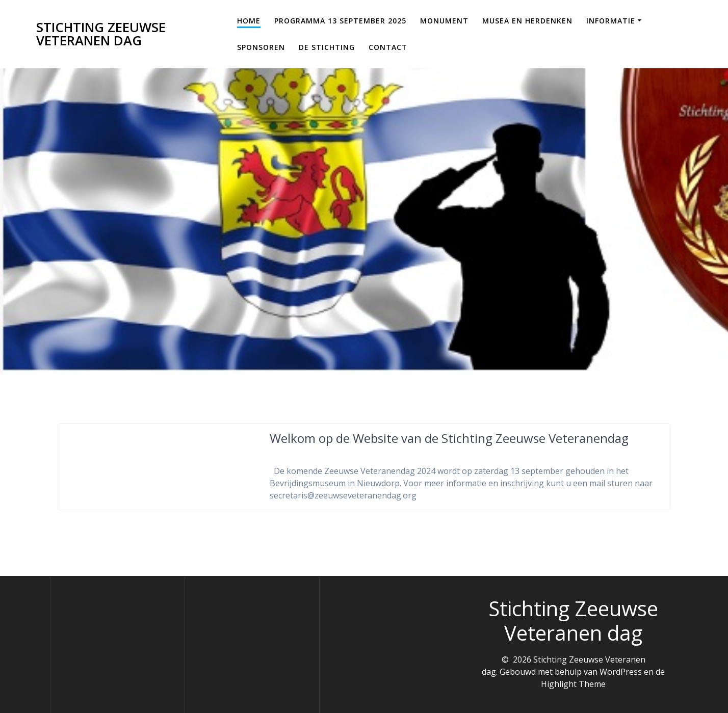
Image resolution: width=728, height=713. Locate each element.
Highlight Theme (573, 684)
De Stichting (327, 47)
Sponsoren (261, 47)
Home (249, 21)
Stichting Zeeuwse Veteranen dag (101, 34)
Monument (444, 21)
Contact (388, 47)
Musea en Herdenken (527, 21)
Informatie (611, 21)
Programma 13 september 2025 (340, 21)
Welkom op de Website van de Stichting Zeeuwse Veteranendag (449, 438)
